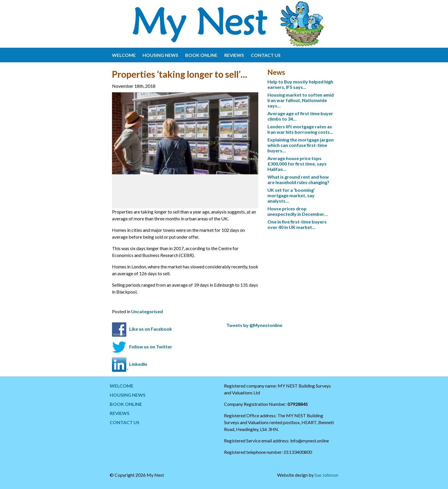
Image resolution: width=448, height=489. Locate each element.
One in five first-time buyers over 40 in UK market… (297, 224)
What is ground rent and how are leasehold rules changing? (298, 179)
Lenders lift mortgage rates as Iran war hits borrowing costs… (300, 129)
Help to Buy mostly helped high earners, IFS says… (300, 84)
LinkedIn (138, 364)
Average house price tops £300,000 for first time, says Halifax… (297, 164)
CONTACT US (266, 55)
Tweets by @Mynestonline (254, 325)
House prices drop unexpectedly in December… (298, 211)
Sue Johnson (326, 475)
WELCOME (124, 55)
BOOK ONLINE (201, 55)
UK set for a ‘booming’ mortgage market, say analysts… (291, 195)
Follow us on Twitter (151, 347)
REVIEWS (234, 55)
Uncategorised (147, 311)
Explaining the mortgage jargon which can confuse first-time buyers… (301, 145)
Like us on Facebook (151, 329)
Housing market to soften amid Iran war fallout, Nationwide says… (301, 100)
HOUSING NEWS (160, 55)
